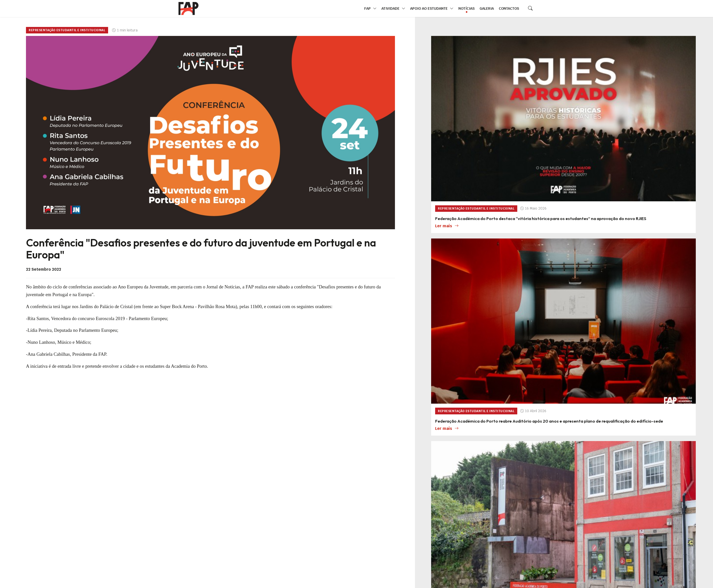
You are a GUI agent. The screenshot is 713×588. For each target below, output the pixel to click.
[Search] (530, 8)
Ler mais (447, 226)
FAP (370, 8)
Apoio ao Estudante (432, 8)
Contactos (509, 8)
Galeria (487, 8)
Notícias (466, 8)
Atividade (393, 8)
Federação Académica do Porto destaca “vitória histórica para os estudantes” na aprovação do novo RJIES (541, 218)
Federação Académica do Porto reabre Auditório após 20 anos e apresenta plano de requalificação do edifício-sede (549, 421)
